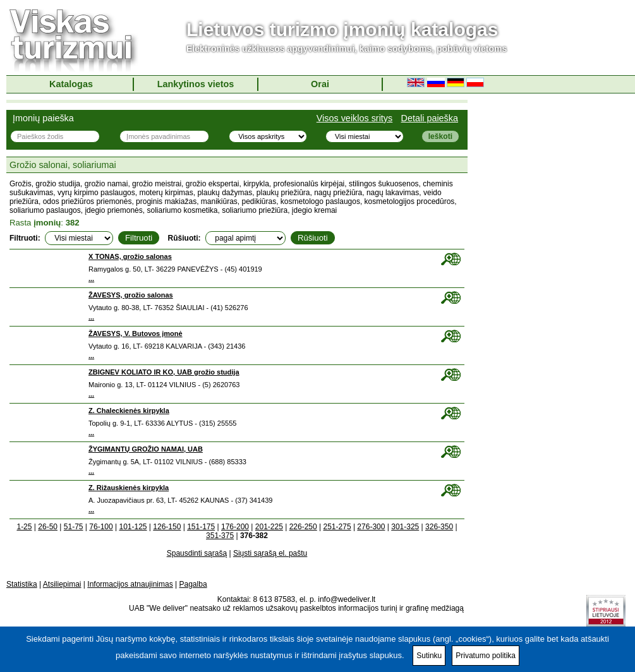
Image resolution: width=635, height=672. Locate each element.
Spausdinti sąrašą (197, 553)
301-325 (405, 527)
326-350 (439, 527)
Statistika (22, 584)
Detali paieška (430, 118)
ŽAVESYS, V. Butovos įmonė (136, 333)
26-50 (48, 527)
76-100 (101, 527)
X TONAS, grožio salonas (130, 256)
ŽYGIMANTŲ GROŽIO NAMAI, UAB (146, 449)
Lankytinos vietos (196, 84)
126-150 (167, 527)
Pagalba (193, 584)
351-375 (220, 536)
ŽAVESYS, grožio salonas (131, 295)
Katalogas (71, 84)
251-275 (337, 527)
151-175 (201, 527)
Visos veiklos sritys (355, 118)
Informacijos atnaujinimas (130, 584)
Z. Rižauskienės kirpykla (129, 488)
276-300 (371, 527)
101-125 (133, 527)
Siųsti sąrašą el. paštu (270, 553)
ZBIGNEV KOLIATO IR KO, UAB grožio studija (164, 372)
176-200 (235, 527)
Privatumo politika (486, 656)
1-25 (24, 527)
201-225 (269, 527)
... (91, 279)
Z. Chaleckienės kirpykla (129, 411)
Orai (320, 84)
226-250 (303, 527)
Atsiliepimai (62, 584)
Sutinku (429, 656)
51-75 (74, 527)
